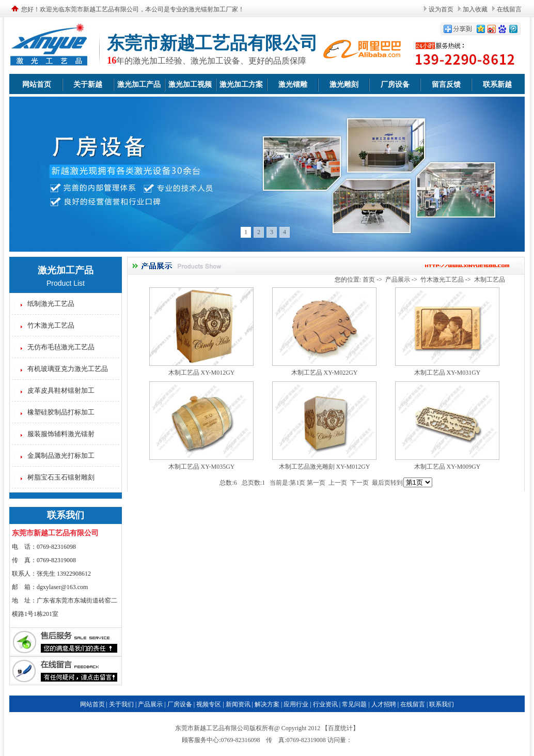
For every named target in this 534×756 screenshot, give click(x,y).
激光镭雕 (293, 84)
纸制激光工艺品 (51, 304)
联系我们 (442, 704)
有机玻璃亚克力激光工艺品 (68, 369)
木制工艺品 (490, 280)
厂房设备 (395, 84)
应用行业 (296, 704)
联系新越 (497, 84)
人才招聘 (384, 704)
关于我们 (121, 704)
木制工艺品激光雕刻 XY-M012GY (325, 467)
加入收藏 (475, 9)
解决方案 (267, 704)
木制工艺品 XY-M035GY (202, 467)
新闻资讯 (238, 704)
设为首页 (441, 9)
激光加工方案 (241, 84)
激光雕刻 (344, 84)
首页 (369, 280)
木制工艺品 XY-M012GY (202, 373)
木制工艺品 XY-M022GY (325, 373)
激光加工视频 (190, 84)
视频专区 (209, 704)
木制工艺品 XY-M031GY (447, 373)
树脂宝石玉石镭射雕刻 (61, 477)
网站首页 (37, 84)
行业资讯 (325, 704)
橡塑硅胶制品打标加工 (61, 412)
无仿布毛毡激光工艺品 (61, 347)
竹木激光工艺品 (51, 325)
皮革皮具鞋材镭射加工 (61, 390)
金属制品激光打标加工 (61, 456)
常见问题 (354, 704)
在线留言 (509, 9)
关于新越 (88, 84)
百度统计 (340, 728)
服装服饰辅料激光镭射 (61, 434)
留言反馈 (446, 84)
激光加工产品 (139, 84)
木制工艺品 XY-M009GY (447, 467)
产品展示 (398, 280)
